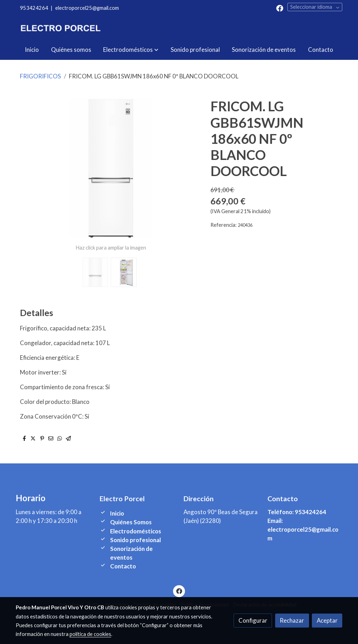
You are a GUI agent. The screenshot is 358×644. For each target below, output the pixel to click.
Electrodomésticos (136, 531)
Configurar (253, 620)
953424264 (34, 8)
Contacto (123, 566)
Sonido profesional (135, 540)
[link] (60, 28)
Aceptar (327, 620)
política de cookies (90, 634)
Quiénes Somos (131, 522)
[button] (131, 50)
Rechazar (292, 620)
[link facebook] (280, 8)
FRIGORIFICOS (40, 76)
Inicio (117, 513)
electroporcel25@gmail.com (87, 8)
